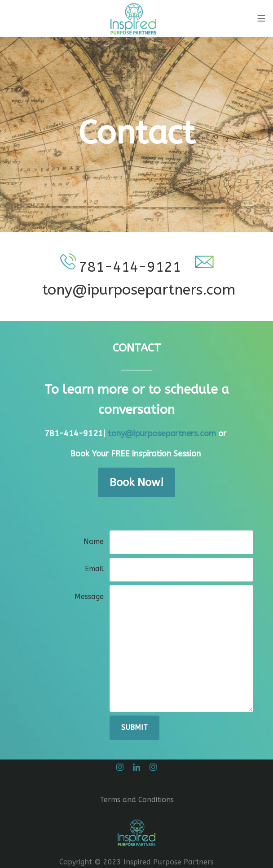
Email (94, 569)
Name (94, 541)
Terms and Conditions (137, 800)
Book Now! (136, 482)
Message (89, 597)
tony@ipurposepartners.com (163, 434)
